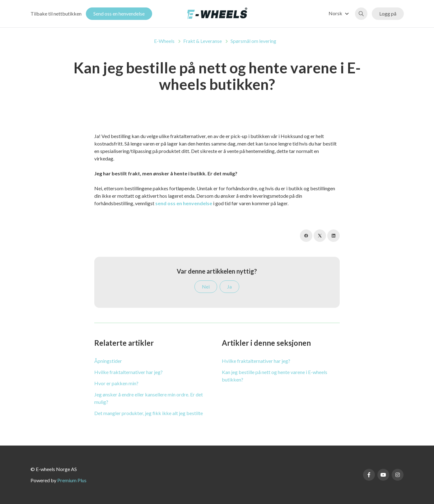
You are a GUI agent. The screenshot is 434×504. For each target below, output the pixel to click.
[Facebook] (306, 236)
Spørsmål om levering (253, 41)
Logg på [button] (388, 14)
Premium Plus (72, 480)
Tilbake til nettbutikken (56, 14)
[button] (340, 13)
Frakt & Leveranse (203, 41)
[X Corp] (320, 236)
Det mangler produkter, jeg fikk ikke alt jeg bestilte (149, 413)
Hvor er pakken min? (116, 383)
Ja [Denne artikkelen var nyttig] (229, 287)
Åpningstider (108, 361)
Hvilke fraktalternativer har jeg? (128, 372)
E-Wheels (164, 41)
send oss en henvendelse (184, 203)
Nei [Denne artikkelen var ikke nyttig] (206, 287)
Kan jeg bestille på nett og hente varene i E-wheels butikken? (275, 376)
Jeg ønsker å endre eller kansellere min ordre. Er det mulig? (149, 398)
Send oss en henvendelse (119, 14)
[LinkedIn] (334, 236)
